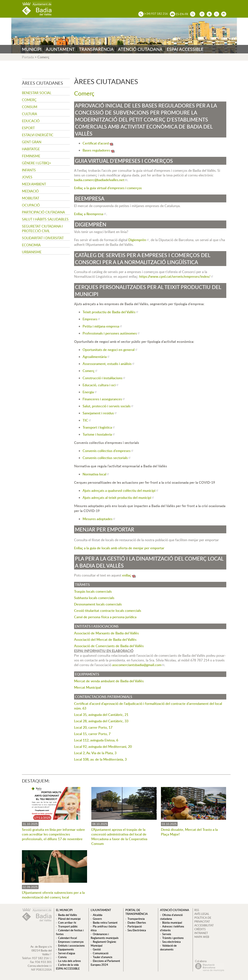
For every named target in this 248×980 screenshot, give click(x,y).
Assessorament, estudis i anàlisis (107, 364)
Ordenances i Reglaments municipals (105, 936)
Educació (31, 121)
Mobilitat (31, 198)
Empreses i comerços (71, 942)
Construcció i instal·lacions (102, 378)
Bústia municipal (172, 923)
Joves (27, 177)
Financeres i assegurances (102, 399)
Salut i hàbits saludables (45, 219)
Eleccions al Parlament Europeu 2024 (105, 963)
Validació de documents (168, 947)
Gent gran (32, 142)
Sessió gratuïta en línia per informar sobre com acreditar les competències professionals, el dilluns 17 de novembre (53, 834)
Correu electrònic (38, 966)
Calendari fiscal (67, 938)
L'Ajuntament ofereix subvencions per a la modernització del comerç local (53, 895)
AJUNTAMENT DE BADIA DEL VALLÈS (37, 9)
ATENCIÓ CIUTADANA (140, 49)
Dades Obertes (137, 923)
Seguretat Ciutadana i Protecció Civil (42, 229)
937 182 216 (40, 958)
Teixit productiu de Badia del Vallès (109, 312)
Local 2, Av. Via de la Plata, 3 (95, 753)
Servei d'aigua (67, 953)
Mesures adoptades (97, 519)
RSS (197, 910)
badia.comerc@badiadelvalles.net (99, 180)
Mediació (30, 191)
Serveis (167, 934)
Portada (28, 57)
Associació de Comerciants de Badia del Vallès (109, 646)
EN (182, 14)
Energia (88, 392)
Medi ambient (34, 184)
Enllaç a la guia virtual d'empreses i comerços (108, 188)
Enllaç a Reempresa (89, 214)
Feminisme (31, 156)
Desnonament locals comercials (98, 604)
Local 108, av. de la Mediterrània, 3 (100, 759)
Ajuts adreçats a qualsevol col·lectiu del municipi (119, 491)
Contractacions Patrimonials (104, 697)
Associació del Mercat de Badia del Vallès (105, 640)
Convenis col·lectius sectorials (105, 458)
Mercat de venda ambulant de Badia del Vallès (109, 681)
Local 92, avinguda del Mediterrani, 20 (103, 747)
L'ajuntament (101, 910)
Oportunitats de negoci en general (109, 350)
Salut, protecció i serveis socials (107, 406)
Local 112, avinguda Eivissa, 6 (96, 740)
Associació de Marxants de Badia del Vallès (106, 633)
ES (177, 14)
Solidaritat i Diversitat (43, 238)
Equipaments (87, 674)
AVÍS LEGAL (202, 914)
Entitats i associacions (97, 626)
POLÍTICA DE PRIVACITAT (203, 920)
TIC (85, 420)
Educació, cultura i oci (99, 385)
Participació (135, 926)
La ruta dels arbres (70, 961)
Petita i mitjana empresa (101, 326)
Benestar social (37, 93)
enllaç (127, 575)
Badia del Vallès (68, 915)
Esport (28, 128)
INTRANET (201, 933)
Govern (97, 919)
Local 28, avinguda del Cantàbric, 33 (101, 721)
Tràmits (82, 585)
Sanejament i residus (98, 413)
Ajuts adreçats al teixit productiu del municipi (117, 498)
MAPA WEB (202, 937)
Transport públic (68, 926)
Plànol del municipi (69, 919)
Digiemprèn (137, 240)
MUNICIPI (32, 49)
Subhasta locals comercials (94, 598)
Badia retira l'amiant (105, 923)
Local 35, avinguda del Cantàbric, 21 (101, 715)
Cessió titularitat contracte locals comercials (108, 611)
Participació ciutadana (43, 212)
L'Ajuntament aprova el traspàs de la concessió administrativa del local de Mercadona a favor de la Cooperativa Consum (119, 837)
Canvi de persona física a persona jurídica (105, 617)
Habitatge (31, 149)
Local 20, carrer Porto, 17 (93, 727)
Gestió (97, 949)
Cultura (29, 114)
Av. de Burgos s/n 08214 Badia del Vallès (41, 950)
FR (186, 14)
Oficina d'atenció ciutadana (171, 917)
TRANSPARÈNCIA (96, 49)
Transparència (136, 919)
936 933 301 (43, 962)
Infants (29, 170)
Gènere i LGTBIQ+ (37, 163)
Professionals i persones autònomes (110, 333)
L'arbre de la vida (68, 965)
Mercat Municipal (87, 687)
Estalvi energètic (38, 135)
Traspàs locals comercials (93, 591)
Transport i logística (97, 427)
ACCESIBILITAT (204, 925)
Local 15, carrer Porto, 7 (92, 734)
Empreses (90, 319)
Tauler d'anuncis (103, 957)
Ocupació (31, 205)
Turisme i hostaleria (97, 434)
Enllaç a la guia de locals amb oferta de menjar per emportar (119, 548)
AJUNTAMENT (60, 49)
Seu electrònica (171, 942)
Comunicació (101, 953)
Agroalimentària (95, 357)
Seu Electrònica (137, 930)
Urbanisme (32, 252)
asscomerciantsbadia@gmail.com (137, 665)
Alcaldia (98, 915)
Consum (30, 107)
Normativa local (94, 474)
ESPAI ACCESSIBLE (185, 49)
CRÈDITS (200, 929)
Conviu (62, 957)
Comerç (29, 100)
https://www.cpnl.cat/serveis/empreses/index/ (175, 276)
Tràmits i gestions (173, 938)
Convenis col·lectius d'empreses (107, 451)
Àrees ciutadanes (42, 83)
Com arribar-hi (67, 923)
